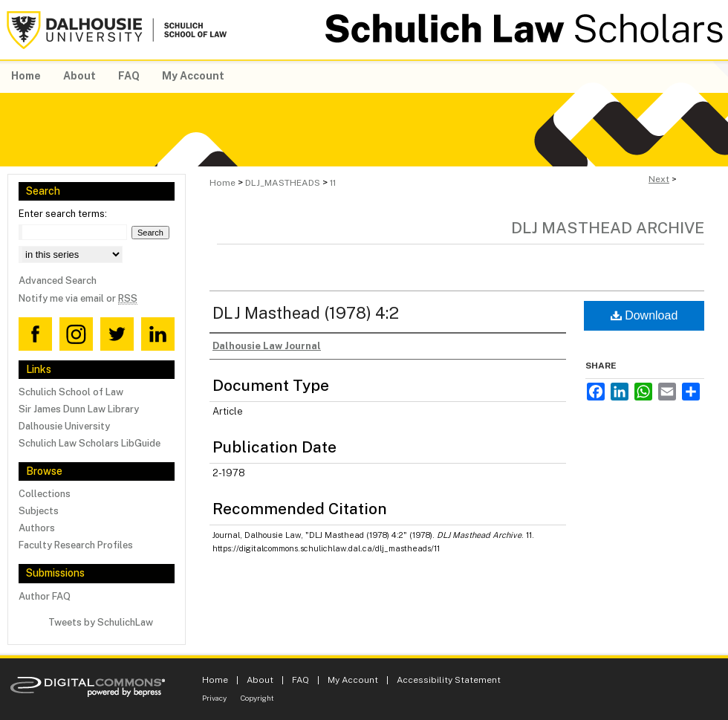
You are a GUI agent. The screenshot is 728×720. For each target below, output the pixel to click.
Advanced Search (58, 280)
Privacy (214, 698)
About (260, 680)
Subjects (39, 511)
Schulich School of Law (71, 392)
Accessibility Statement (449, 680)
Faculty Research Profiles (76, 545)
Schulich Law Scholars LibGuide (90, 443)
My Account (353, 680)
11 (333, 183)
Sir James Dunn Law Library (79, 409)
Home (222, 183)
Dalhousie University (64, 426)
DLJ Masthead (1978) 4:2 (306, 313)
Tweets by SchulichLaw (101, 622)
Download (644, 315)
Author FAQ (45, 596)
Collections (45, 494)
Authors (37, 528)
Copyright (257, 698)
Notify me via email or (78, 298)
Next (659, 179)
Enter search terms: (63, 214)
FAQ (300, 680)
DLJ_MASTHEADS (283, 183)
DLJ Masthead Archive (608, 228)
